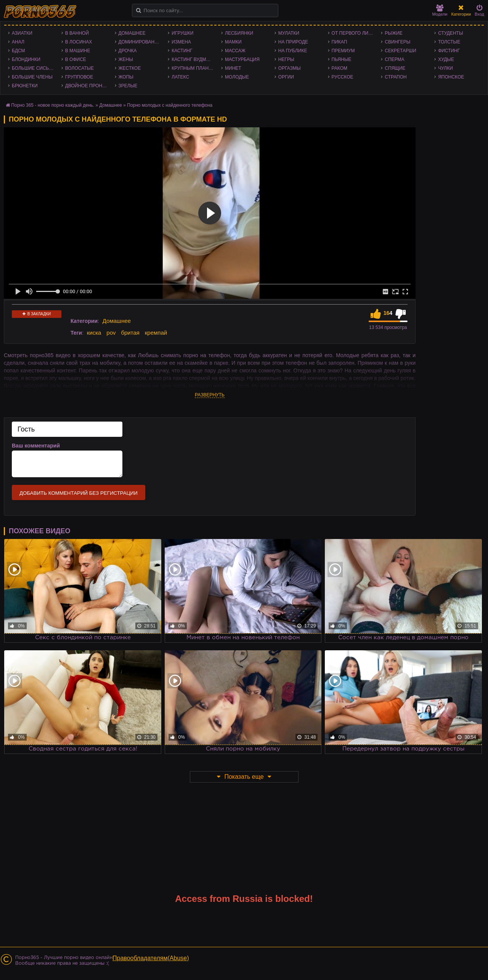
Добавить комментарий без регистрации (79, 493)
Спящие (395, 68)
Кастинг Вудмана (193, 59)
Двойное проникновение (88, 86)
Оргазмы (290, 68)
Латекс (180, 77)
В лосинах (79, 42)
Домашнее (132, 33)
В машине (78, 51)
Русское (343, 77)
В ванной (77, 33)
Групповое (79, 77)
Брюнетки (25, 86)
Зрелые (128, 86)
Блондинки (26, 59)
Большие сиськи (33, 68)
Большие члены (32, 77)
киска (94, 333)
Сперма (394, 59)
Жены (126, 59)
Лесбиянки (239, 33)
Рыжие (393, 33)
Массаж (235, 51)
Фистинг (449, 51)
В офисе (76, 59)
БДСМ (18, 51)
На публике (293, 51)
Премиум (343, 51)
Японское (451, 77)
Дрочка (128, 51)
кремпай (156, 333)
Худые (446, 59)
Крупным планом (194, 68)
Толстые (449, 42)
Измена (181, 42)
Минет (233, 68)
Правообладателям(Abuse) (151, 958)
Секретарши (400, 51)
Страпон (396, 77)
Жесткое (130, 68)
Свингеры (397, 42)
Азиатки (22, 33)
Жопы (126, 77)
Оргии (286, 77)
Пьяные (342, 59)
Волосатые (79, 68)
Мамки (233, 42)
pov (111, 333)
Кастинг (182, 51)
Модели (440, 10)
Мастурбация (242, 59)
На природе (293, 42)
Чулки (445, 68)
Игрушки (182, 33)
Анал (18, 42)
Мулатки (289, 33)
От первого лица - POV (355, 33)
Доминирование (140, 42)
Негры (286, 59)
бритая (130, 333)
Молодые (237, 77)
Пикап (340, 42)
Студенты (450, 33)
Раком (340, 68)
